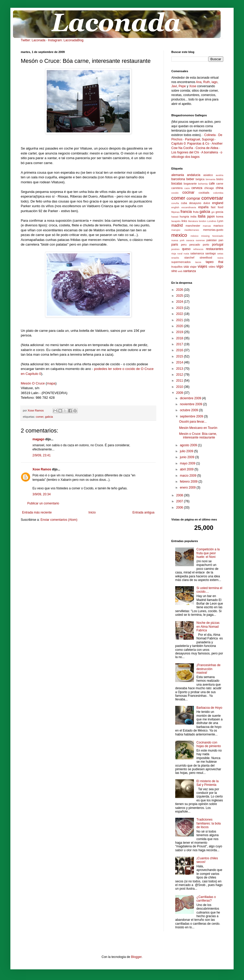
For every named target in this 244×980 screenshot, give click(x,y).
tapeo (210, 262)
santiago (211, 253)
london (203, 221)
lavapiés (176, 221)
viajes (202, 266)
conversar (212, 198)
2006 (180, 508)
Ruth (206, 82)
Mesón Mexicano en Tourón (198, 428)
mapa (51, 383)
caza (187, 188)
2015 (180, 356)
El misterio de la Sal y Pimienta (208, 783)
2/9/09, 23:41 (42, 455)
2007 (180, 501)
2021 (180, 320)
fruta (196, 212)
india (194, 217)
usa (186, 267)
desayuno (195, 203)
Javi (174, 86)
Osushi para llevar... (193, 422)
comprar (194, 198)
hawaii (175, 217)
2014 (180, 362)
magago (38, 439)
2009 (180, 393)
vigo (220, 266)
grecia (219, 212)
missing (205, 236)
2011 (180, 381)
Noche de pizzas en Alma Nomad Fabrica (208, 627)
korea (220, 217)
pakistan (212, 240)
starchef (189, 258)
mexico (179, 235)
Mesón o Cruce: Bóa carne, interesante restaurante (198, 436)
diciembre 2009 (191, 398)
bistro (220, 179)
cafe (212, 184)
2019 (180, 332)
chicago (209, 188)
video (212, 267)
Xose (193, 86)
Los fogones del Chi (185, 152)
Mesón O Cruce (33, 383)
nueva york (178, 240)
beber (190, 179)
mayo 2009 (188, 463)
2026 (180, 290)
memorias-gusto (213, 230)
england (218, 203)
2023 (180, 308)
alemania (178, 175)
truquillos (177, 267)
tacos (198, 262)
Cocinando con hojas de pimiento (209, 744)
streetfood (206, 258)
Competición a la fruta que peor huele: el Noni (208, 553)
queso (186, 249)
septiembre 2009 (192, 416)
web (180, 271)
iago (215, 82)
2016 (180, 350)
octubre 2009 (189, 410)
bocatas (177, 184)
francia (186, 212)
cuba (184, 203)
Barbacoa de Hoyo (209, 708)
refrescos (198, 249)
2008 (180, 495)
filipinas (175, 212)
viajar (193, 267)
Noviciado (218, 236)
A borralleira (209, 152)
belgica (200, 179)
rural (180, 254)
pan (221, 240)
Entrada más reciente (37, 512)
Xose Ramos (42, 469)
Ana (199, 82)
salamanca (197, 253)
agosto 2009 (189, 445)
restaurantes (215, 249)
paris (175, 245)
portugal (218, 245)
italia (202, 216)
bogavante (190, 184)
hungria (184, 217)
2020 (180, 326)
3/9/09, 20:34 (42, 494)
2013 (180, 369)
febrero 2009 (189, 482)
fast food (217, 207)
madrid (177, 225)
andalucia (194, 175)
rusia (186, 254)
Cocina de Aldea (207, 148)
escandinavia (189, 207)
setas (220, 254)
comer (40, 417)
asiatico (208, 175)
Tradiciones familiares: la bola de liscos (209, 823)
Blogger (136, 957)
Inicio (92, 512)
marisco (218, 226)
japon (211, 217)
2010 (180, 387)
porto (206, 245)
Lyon (220, 221)
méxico (194, 236)
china (219, 188)
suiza (220, 258)
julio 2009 (187, 451)
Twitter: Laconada (33, 40)
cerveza (197, 188)
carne (220, 184)
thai (221, 262)
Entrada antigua (143, 512)
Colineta (210, 135)
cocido (175, 193)
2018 (180, 338)
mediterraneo (192, 230)
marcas (207, 226)
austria (219, 175)
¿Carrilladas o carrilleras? (206, 899)
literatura (193, 221)
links (184, 221)
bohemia (203, 184)
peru (184, 245)
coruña (175, 203)
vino (174, 271)
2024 (180, 302)
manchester (193, 226)
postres (175, 249)
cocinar (188, 192)
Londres (212, 221)
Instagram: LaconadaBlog (66, 40)
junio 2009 (188, 457)
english (175, 207)
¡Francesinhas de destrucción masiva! (209, 669)
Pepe (182, 86)
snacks (175, 258)
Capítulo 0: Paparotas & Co (190, 144)
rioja (174, 254)
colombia (218, 193)
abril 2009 (187, 469)
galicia (49, 417)
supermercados (181, 262)
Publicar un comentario (43, 503)
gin (213, 212)
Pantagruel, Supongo (200, 139)
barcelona (178, 179)
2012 (180, 375)
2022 (180, 314)
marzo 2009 (189, 476)
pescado (195, 245)
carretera (177, 188)
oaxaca (190, 240)
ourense (200, 240)
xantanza (190, 271)
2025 (180, 296)
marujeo (176, 230)
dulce (207, 203)
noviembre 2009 (191, 404)
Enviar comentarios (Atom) (59, 520)
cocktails (204, 193)
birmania (210, 179)
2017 (180, 344)
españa (203, 207)
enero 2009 (188, 488)
